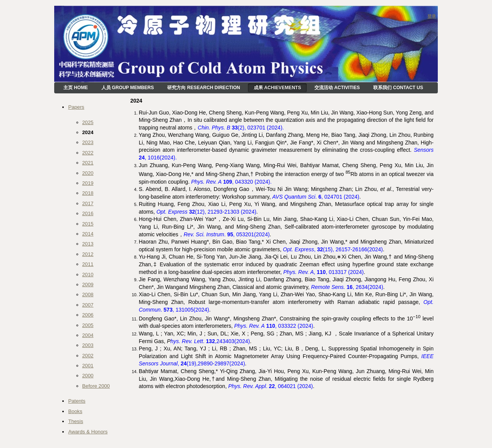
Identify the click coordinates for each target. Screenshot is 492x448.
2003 (88, 345)
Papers (76, 107)
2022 (88, 153)
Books (75, 411)
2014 (88, 234)
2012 (88, 254)
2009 (88, 285)
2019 (88, 183)
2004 (88, 335)
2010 (88, 275)
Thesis (76, 421)
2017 (88, 203)
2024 (88, 132)
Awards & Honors (88, 432)
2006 (88, 315)
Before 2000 (96, 386)
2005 (88, 325)
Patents (77, 401)
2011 (88, 264)
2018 (88, 193)
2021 (88, 163)
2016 (88, 213)
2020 (88, 173)
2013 (88, 244)
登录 (432, 16)
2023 (88, 142)
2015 (88, 224)
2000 (88, 376)
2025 (88, 122)
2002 (88, 356)
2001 (88, 366)
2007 (88, 305)
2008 (88, 295)
